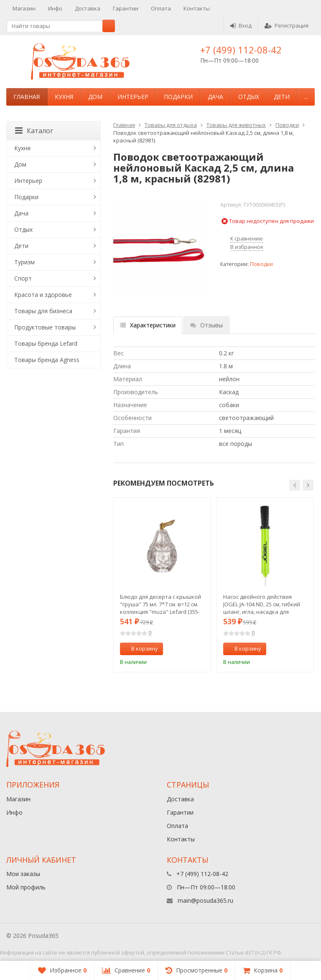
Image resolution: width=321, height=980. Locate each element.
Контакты (197, 8)
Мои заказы (23, 874)
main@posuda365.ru (205, 900)
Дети (282, 97)
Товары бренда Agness (47, 360)
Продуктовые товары (45, 327)
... (306, 97)
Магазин (24, 8)
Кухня (64, 97)
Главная (27, 97)
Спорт (23, 278)
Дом (95, 97)
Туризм (24, 262)
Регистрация (287, 25)
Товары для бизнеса (43, 311)
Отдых (249, 97)
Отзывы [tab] (206, 325)
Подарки (178, 97)
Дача (215, 97)
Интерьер (133, 97)
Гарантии (126, 8)
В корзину (140, 648)
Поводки (287, 125)
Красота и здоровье (43, 295)
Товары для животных (236, 125)
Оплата (161, 8)
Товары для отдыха (171, 125)
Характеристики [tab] (148, 325)
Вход (241, 25)
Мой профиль (26, 887)
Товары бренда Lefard (46, 343)
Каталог (34, 131)
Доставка (88, 8)
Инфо (55, 8)
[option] (162, 585)
